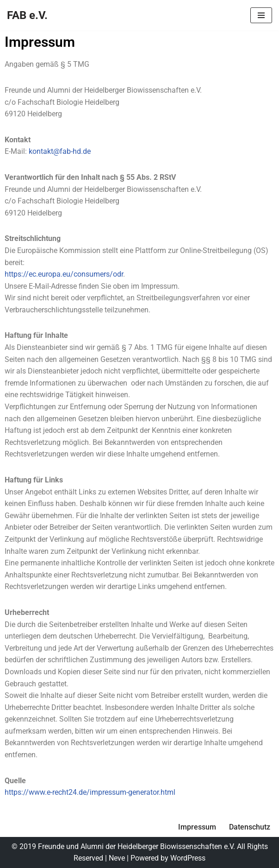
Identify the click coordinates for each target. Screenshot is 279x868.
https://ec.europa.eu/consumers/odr (64, 274)
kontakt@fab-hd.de (60, 151)
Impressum (197, 827)
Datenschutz (250, 827)
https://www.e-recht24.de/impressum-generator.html (90, 792)
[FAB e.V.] (27, 15)
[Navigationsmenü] (261, 15)
